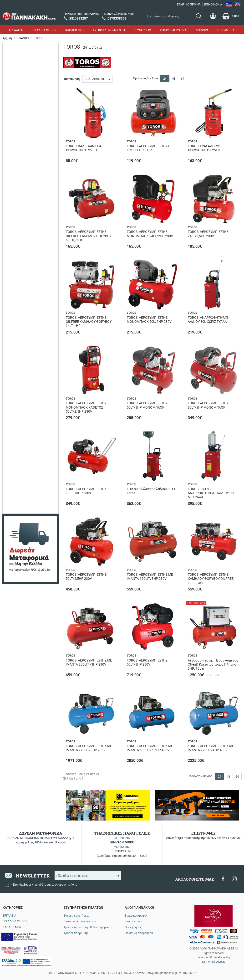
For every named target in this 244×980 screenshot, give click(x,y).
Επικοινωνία (133, 921)
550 (16, 153)
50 (15, 311)
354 (16, 462)
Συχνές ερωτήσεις (76, 916)
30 (15, 215)
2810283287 (122, 838)
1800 (16, 132)
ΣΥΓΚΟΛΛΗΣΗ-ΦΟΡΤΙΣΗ (110, 30)
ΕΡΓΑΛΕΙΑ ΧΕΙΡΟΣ (44, 30)
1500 (16, 126)
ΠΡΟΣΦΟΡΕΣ (226, 30)
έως (29, 635)
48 (174, 79)
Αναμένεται (21, 88)
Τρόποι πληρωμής (76, 933)
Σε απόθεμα (21, 101)
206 (16, 434)
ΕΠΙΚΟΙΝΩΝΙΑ (213, 5)
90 (15, 331)
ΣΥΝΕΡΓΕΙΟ (143, 30)
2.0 (15, 376)
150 (16, 284)
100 (16, 277)
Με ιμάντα (20, 561)
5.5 (15, 397)
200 (16, 291)
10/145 (18, 505)
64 (183, 79)
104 (16, 421)
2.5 (15, 383)
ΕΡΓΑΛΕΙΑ (16, 30)
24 (15, 297)
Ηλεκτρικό (20, 64)
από (9, 635)
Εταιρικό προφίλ (136, 916)
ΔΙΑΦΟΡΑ (202, 30)
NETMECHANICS (213, 962)
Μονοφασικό (22, 575)
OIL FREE (19, 554)
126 (16, 428)
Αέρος (17, 57)
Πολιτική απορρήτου (139, 933)
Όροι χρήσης (133, 927)
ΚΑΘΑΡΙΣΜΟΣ (75, 30)
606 (16, 489)
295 (16, 455)
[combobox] (174, 16)
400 (16, 184)
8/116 (17, 525)
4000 (16, 146)
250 (16, 441)
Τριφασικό (20, 582)
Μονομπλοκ (21, 568)
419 (16, 475)
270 (16, 304)
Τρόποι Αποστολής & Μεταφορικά (87, 927)
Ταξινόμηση (71, 79)
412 (16, 468)
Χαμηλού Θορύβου (26, 588)
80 (15, 222)
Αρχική (7, 38)
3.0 (15, 390)
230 (16, 177)
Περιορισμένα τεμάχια (28, 95)
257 (16, 448)
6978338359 (122, 847)
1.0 (15, 362)
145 (16, 519)
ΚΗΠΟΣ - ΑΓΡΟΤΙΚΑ (173, 30)
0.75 (16, 356)
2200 (16, 139)
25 (15, 208)
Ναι (15, 246)
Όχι (15, 253)
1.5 (15, 369)
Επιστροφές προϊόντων (80, 921)
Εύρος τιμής (16, 604)
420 (16, 482)
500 (16, 318)
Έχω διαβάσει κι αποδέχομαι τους (45, 885)
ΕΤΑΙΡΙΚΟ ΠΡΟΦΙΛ (189, 5)
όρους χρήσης (68, 885)
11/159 (18, 512)
